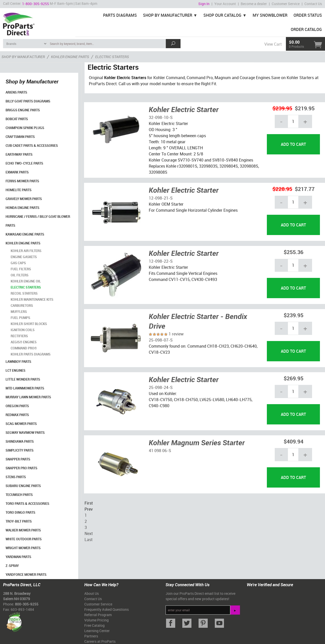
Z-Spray (12, 566)
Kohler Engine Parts (23, 243)
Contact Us (313, 4)
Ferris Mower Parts (22, 181)
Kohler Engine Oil (26, 281)
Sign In (204, 4)
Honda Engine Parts (22, 208)
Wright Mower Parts (23, 548)
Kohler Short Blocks (29, 324)
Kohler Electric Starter (184, 109)
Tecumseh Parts (19, 495)
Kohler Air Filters (26, 251)
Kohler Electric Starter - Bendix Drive (198, 321)
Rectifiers (19, 336)
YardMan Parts (18, 557)
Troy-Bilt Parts (19, 521)
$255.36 (294, 252)
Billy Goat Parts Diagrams (28, 101)
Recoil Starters (24, 293)
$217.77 (305, 189)
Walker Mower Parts (23, 530)
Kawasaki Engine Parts (25, 234)
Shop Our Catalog (222, 15)
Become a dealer (254, 4)
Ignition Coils (23, 330)
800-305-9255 (27, 604)
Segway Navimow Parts (25, 433)
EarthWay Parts (19, 154)
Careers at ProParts (100, 641)
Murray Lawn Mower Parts (28, 397)
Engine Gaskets (24, 257)
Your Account (225, 4)
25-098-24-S (161, 387)
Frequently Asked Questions (107, 609)
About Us (92, 593)
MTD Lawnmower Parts (25, 388)
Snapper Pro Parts (21, 468)
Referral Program (98, 615)
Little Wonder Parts (23, 379)
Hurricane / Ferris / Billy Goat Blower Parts (38, 221)
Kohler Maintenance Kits (32, 299)
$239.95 (282, 108)
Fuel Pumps (20, 318)
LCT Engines (15, 370)
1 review (176, 334)
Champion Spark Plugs (25, 128)
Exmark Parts (17, 172)
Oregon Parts (17, 406)
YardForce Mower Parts (26, 575)
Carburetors (22, 306)
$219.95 (305, 108)
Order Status (308, 15)
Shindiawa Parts (20, 441)
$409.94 (294, 441)
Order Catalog (306, 29)
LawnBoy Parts (18, 362)
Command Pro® (24, 348)
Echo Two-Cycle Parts (24, 163)
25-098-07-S (161, 340)
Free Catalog (94, 625)
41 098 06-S (160, 451)
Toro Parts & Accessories (27, 504)
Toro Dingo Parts (20, 512)
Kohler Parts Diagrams (31, 354)
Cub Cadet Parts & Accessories (32, 146)
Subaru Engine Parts (23, 486)
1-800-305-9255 (36, 4)
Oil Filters (20, 275)
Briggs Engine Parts (23, 110)
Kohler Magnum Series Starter (197, 442)
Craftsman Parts (20, 137)
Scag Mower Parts (21, 424)
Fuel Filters (21, 269)
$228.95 (282, 189)
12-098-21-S (161, 198)
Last (88, 540)
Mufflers (19, 312)
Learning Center (97, 631)
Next (89, 533)
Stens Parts (16, 477)
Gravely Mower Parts (24, 199)
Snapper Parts (18, 459)
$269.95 (294, 378)
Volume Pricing (96, 620)
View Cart (273, 44)
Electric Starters (26, 287)
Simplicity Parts (20, 450)
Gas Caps (18, 263)
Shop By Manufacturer (168, 15)
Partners (91, 636)
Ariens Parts (16, 92)
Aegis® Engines (24, 342)
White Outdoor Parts (24, 539)
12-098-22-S (161, 261)
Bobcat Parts (17, 119)
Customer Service (286, 4)
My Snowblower (270, 15)
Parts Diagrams (120, 15)
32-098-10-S (161, 117)
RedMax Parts (17, 415)
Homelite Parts (19, 190)
